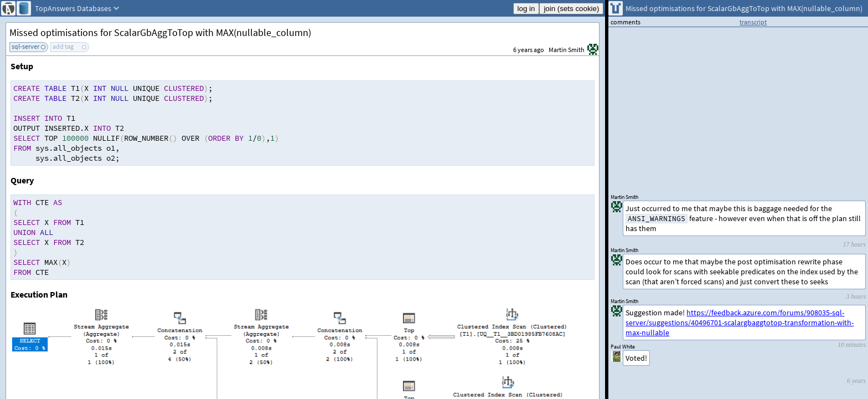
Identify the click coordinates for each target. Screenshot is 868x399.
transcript (753, 22)
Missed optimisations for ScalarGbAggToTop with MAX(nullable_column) (160, 32)
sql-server (25, 46)
